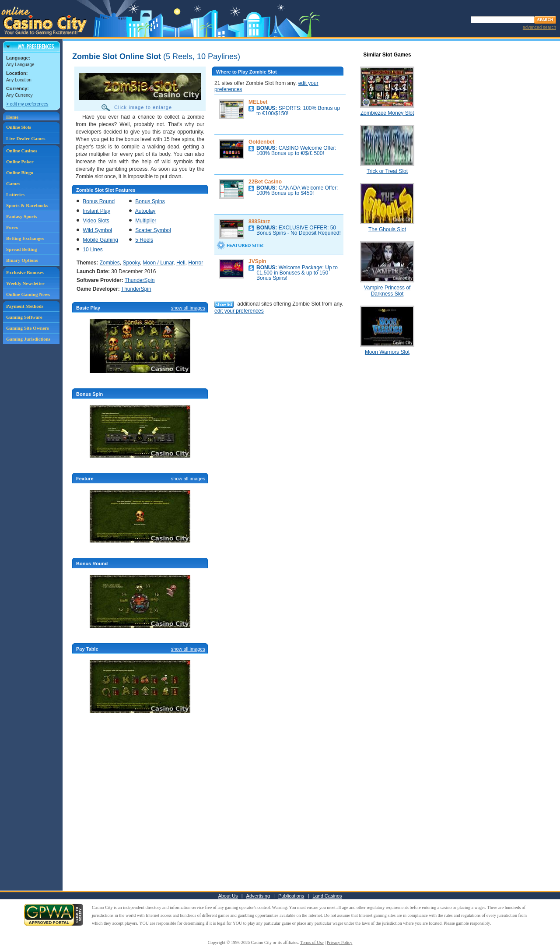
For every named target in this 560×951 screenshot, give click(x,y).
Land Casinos (327, 896)
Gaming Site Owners (28, 328)
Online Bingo (20, 173)
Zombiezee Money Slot (387, 113)
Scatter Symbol (153, 230)
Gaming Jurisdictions (28, 339)
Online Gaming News (28, 294)
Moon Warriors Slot (387, 352)
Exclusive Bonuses (25, 272)
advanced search (539, 27)
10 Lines (93, 250)
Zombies (110, 263)
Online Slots (19, 127)
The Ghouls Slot (387, 229)
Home (12, 117)
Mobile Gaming (100, 240)
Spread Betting (21, 249)
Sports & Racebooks (27, 205)
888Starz (259, 222)
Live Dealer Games (26, 138)
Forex (12, 227)
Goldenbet (261, 142)
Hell (181, 263)
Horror (196, 263)
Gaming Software (24, 317)
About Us (228, 896)
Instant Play (96, 211)
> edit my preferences (27, 104)
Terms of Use (312, 942)
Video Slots (96, 221)
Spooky (131, 263)
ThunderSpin (140, 280)
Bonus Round (99, 201)
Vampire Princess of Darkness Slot (387, 291)
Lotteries (15, 194)
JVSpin (257, 261)
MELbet (258, 102)
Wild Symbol (97, 230)
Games (13, 183)
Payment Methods (25, 306)
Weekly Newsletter (25, 283)
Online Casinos (22, 151)
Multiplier (146, 221)
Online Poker (20, 162)
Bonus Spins (150, 201)
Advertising (258, 896)
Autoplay (145, 211)
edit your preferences (239, 311)
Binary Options (22, 260)
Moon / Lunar (158, 263)
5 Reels (144, 240)
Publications (291, 896)
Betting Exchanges (25, 238)
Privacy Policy (340, 942)
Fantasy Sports (22, 216)
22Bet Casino (265, 182)
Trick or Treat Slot (387, 171)
